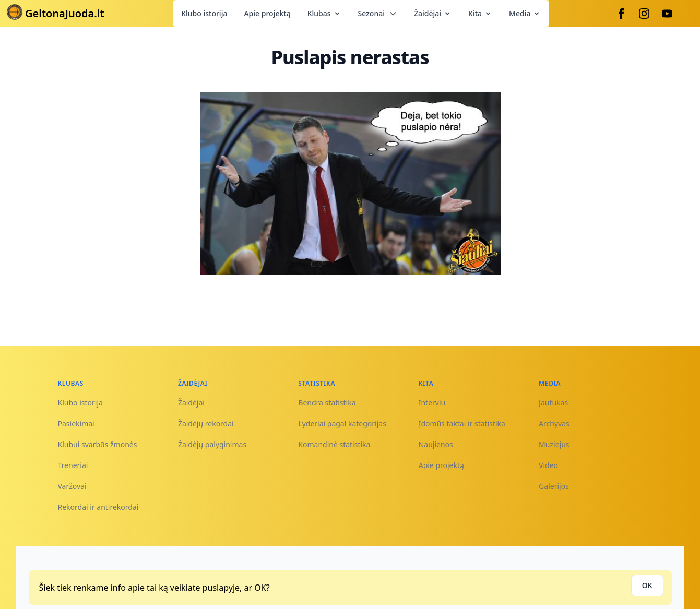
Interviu (432, 403)
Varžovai (72, 486)
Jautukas (553, 403)
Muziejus (554, 444)
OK (647, 585)
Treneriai (73, 465)
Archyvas (554, 423)
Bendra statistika (327, 403)
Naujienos (436, 444)
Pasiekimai (76, 423)
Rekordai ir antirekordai (98, 507)
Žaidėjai (433, 13)
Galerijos (554, 486)
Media (525, 13)
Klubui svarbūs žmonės (98, 444)
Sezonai (378, 13)
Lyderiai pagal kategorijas (342, 423)
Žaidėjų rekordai (206, 423)
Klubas (324, 13)
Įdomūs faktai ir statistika (462, 423)
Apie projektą (267, 13)
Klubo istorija (204, 13)
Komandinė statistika (334, 444)
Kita (480, 13)
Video (548, 465)
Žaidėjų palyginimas (212, 444)
